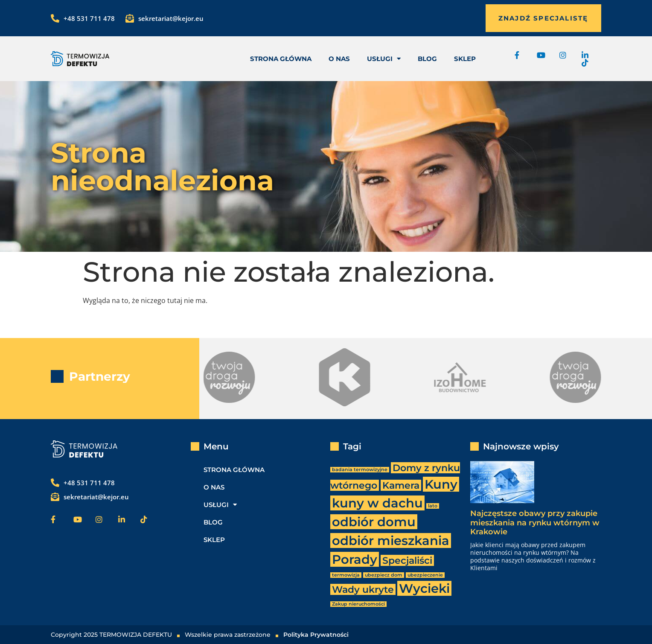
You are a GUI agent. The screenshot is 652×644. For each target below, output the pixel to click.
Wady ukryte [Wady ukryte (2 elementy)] (363, 589)
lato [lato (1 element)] (433, 506)
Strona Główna (281, 59)
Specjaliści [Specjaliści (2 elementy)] (407, 560)
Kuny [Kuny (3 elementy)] (441, 484)
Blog (427, 59)
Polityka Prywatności (316, 635)
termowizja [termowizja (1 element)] (346, 575)
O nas (339, 59)
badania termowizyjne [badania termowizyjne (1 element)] (360, 470)
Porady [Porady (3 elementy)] (355, 559)
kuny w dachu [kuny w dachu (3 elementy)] (377, 503)
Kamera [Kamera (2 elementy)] (401, 485)
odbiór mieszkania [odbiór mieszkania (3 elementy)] (391, 541)
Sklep (465, 59)
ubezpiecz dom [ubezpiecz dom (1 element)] (384, 575)
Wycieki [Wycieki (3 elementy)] (424, 588)
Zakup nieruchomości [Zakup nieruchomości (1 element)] (358, 604)
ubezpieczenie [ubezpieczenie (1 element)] (425, 575)
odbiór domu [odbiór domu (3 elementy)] (374, 522)
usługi (384, 59)
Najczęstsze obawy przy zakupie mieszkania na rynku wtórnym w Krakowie (535, 523)
